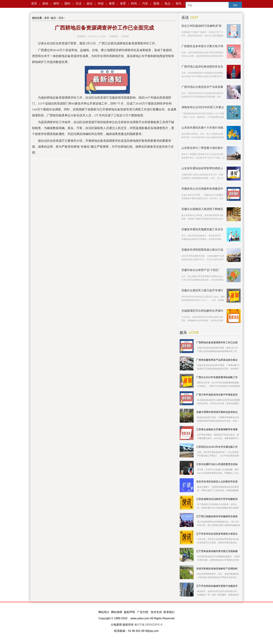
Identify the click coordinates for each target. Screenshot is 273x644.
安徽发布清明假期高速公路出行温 (202, 250)
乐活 (79, 4)
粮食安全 (45, 159)
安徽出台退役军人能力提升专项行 (202, 290)
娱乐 (90, 4)
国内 (67, 4)
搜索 (235, 5)
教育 (112, 4)
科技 (101, 4)
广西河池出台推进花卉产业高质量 (202, 87)
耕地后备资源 (56, 159)
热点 (167, 4)
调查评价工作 (69, 159)
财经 (56, 4)
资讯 (178, 4)
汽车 (145, 4)
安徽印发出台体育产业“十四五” (200, 270)
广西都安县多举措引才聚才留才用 (202, 46)
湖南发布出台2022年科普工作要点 (203, 107)
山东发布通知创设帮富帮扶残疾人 (202, 168)
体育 (123, 4)
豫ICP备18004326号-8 (148, 625)
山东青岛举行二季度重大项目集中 (202, 148)
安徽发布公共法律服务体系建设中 (202, 189)
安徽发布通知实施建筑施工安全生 (202, 229)
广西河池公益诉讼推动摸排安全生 (202, 67)
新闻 (156, 4)
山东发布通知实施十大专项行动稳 (202, 128)
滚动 (45, 4)
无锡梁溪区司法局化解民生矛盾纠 (202, 311)
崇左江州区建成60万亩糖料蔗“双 (202, 26)
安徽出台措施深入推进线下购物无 (202, 209)
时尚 (134, 4)
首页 (34, 4)
